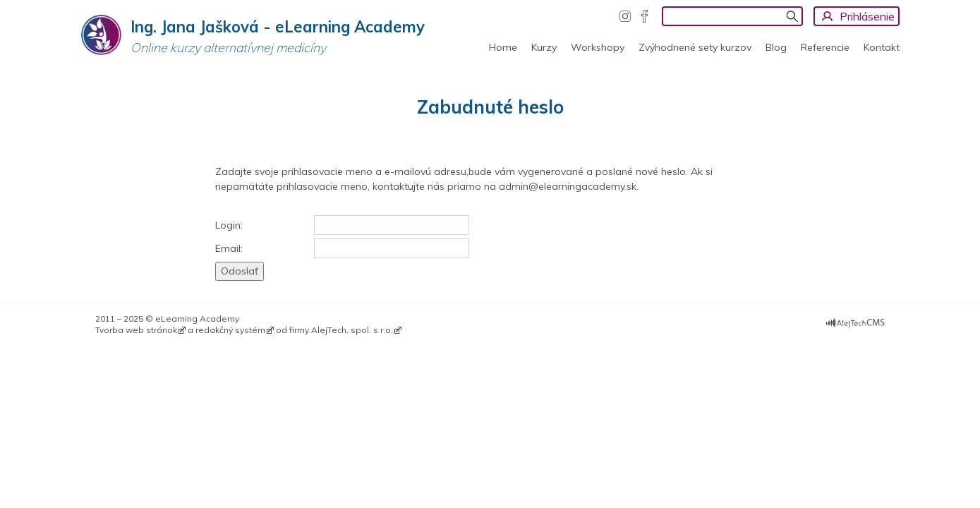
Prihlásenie (867, 16)
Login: (229, 225)
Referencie (825, 47)
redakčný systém (230, 330)
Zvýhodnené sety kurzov (695, 47)
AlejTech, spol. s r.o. (352, 330)
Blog (776, 47)
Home (503, 47)
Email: (229, 248)
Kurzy (544, 47)
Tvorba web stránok (136, 330)
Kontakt (882, 47)
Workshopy (598, 47)
